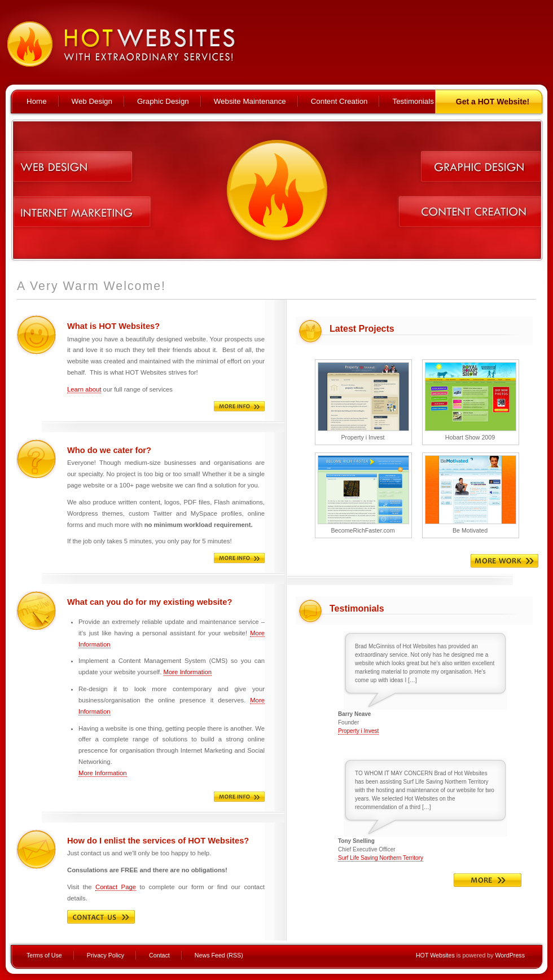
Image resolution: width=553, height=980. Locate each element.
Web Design (92, 101)
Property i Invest (358, 731)
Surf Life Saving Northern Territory (381, 858)
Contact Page (116, 887)
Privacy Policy (106, 955)
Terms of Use (44, 955)
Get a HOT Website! (493, 102)
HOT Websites (435, 955)
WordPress (510, 955)
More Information (188, 672)
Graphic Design (163, 101)
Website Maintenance (250, 101)
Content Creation (339, 101)
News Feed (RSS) (219, 955)
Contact (159, 955)
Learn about (84, 389)
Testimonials (413, 101)
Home (37, 101)
